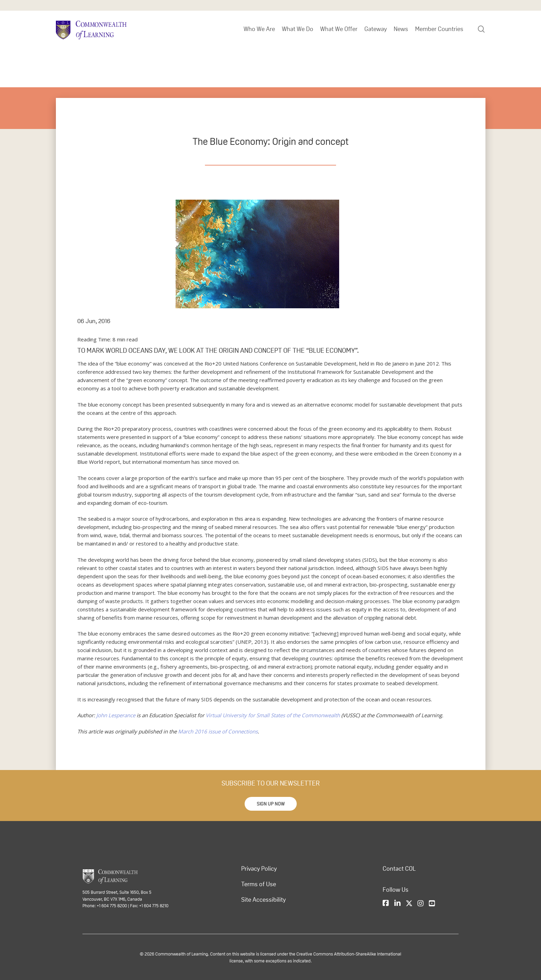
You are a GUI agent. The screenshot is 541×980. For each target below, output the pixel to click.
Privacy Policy (259, 869)
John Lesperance (116, 715)
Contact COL (399, 869)
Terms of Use (259, 884)
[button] (271, 804)
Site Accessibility (263, 900)
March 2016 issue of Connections (218, 731)
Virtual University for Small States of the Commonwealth (272, 715)
